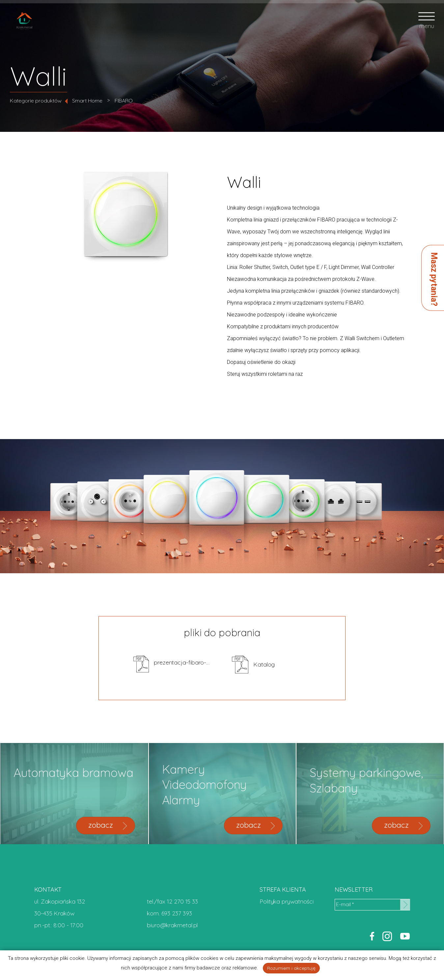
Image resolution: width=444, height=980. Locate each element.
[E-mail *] (372, 905)
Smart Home (87, 101)
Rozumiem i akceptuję (291, 968)
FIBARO (124, 101)
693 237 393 (177, 913)
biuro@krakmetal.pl (172, 925)
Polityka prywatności (287, 901)
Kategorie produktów (36, 101)
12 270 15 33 (182, 901)
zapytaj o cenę (379, 328)
